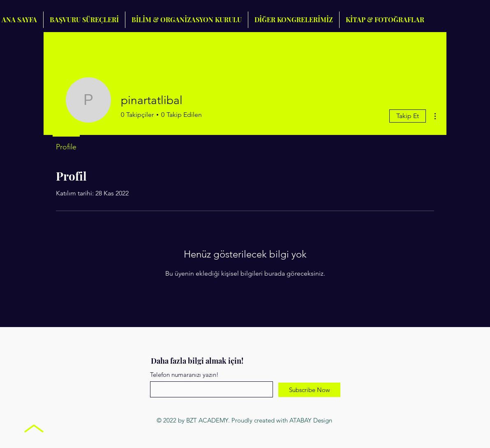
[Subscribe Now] (309, 390)
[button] (294, 20)
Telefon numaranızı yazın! (184, 375)
